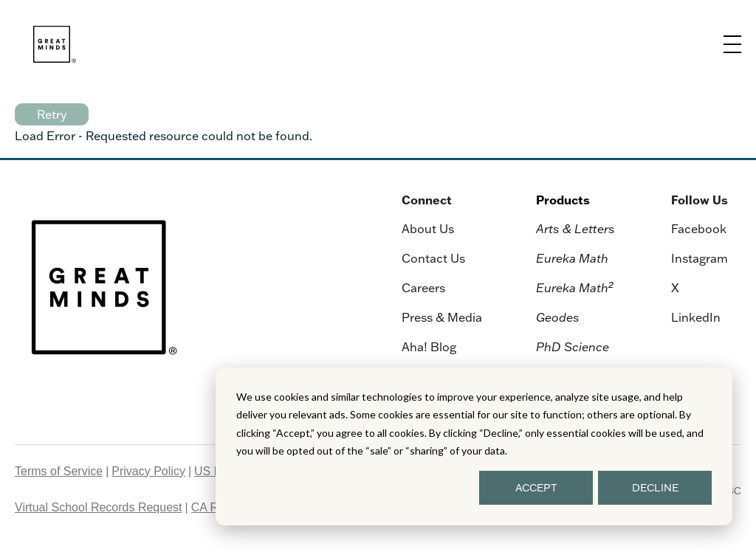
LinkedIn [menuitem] (696, 317)
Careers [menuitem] (423, 288)
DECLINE (655, 488)
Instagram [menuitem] (700, 258)
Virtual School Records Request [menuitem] (99, 507)
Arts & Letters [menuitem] (575, 229)
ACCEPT (536, 488)
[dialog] (474, 446)
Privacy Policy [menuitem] (148, 471)
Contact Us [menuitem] (433, 258)
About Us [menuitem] (428, 229)
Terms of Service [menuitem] (59, 471)
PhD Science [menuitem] (573, 347)
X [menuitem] (675, 288)
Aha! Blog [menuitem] (429, 347)
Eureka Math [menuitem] (572, 258)
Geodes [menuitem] (558, 317)
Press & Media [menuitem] (442, 317)
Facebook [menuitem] (699, 229)
